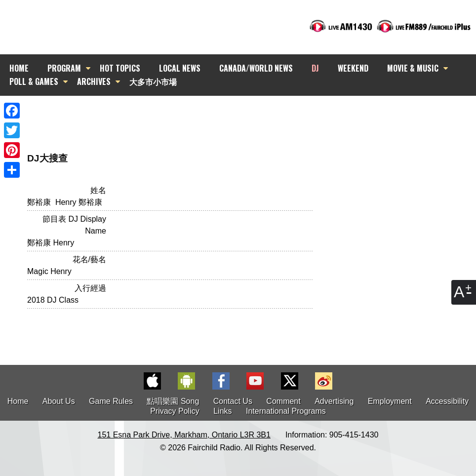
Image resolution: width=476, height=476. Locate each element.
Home (18, 401)
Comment (283, 401)
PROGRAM (64, 68)
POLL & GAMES (34, 81)
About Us (59, 401)
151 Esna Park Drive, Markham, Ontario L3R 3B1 (184, 435)
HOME (19, 68)
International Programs (286, 411)
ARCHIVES (94, 81)
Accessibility (447, 401)
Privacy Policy (175, 411)
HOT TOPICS (120, 68)
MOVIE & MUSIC (413, 68)
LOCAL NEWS (180, 68)
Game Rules (111, 401)
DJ (315, 68)
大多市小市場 (153, 81)
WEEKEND (353, 68)
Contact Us (233, 401)
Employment (390, 401)
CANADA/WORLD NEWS (256, 68)
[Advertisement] (247, 114)
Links (222, 411)
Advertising (334, 401)
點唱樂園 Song (174, 401)
